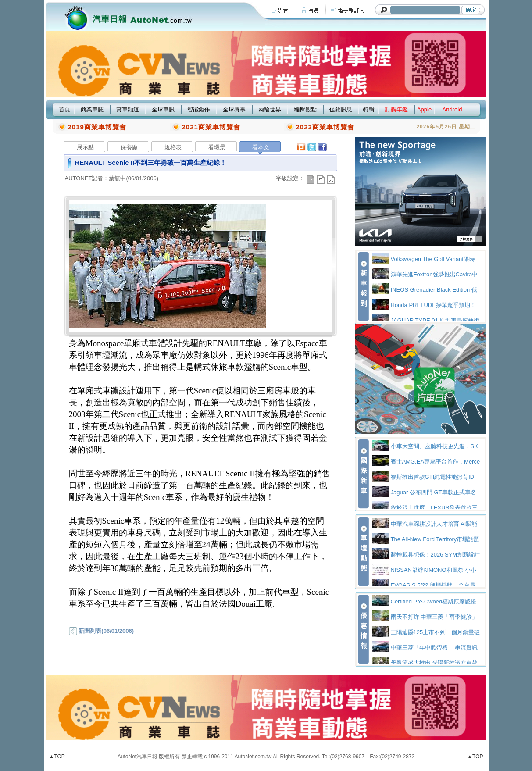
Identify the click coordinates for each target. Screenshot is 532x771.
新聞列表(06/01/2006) (101, 631)
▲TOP (57, 757)
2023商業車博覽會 (325, 127)
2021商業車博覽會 (211, 127)
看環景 (217, 147)
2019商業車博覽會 (97, 127)
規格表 (173, 147)
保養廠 (129, 147)
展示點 (85, 147)
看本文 (261, 147)
